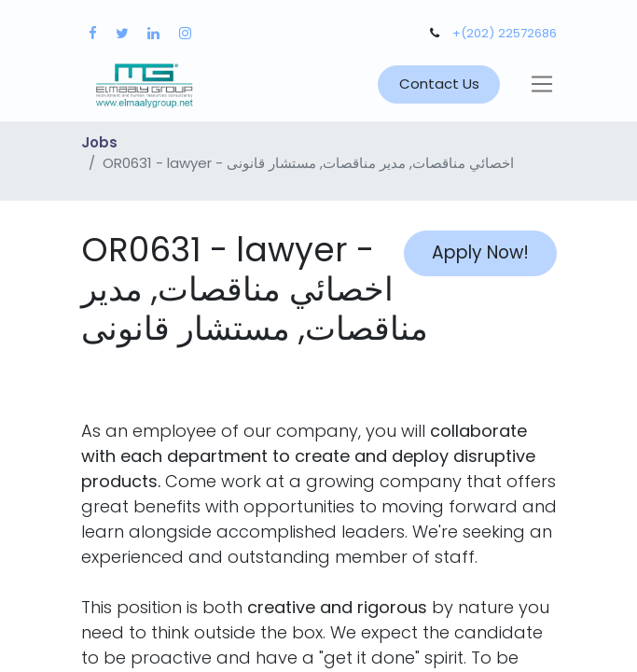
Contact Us (439, 84)
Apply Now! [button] (480, 252)
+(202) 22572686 (505, 33)
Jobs (99, 142)
